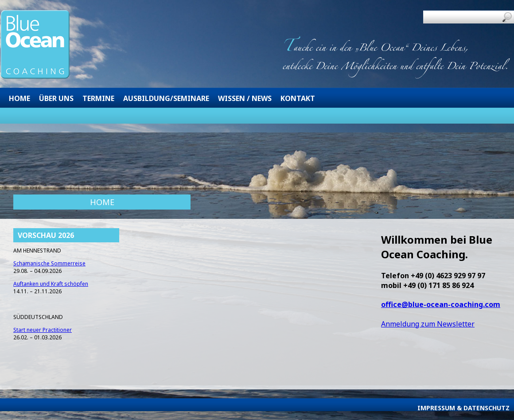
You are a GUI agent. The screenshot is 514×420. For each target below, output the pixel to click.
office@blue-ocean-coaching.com (441, 304)
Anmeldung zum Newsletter (428, 324)
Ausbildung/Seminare (166, 98)
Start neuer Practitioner (43, 330)
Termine (98, 98)
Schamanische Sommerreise (49, 263)
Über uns (56, 98)
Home (19, 98)
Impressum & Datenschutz (463, 408)
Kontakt (298, 98)
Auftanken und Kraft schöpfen (51, 284)
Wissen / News (245, 98)
